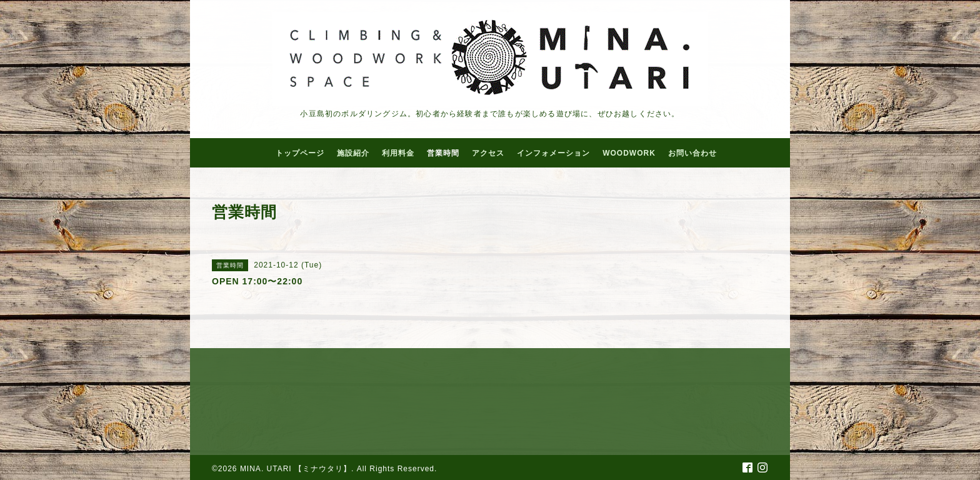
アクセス (488, 153)
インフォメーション (553, 153)
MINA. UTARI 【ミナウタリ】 (296, 469)
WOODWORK (629, 153)
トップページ (300, 153)
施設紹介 (353, 153)
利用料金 (398, 153)
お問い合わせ (692, 153)
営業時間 (443, 153)
